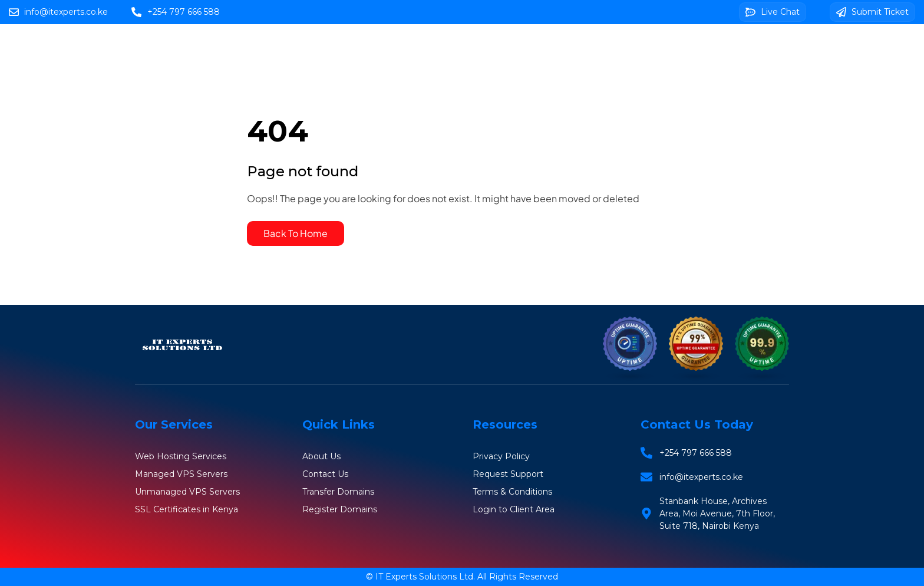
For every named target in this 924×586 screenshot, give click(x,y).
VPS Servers (567, 48)
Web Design (746, 48)
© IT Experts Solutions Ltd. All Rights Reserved (462, 577)
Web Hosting (417, 48)
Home (347, 48)
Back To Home (296, 233)
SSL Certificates (656, 48)
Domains (493, 48)
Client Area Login (554, 82)
